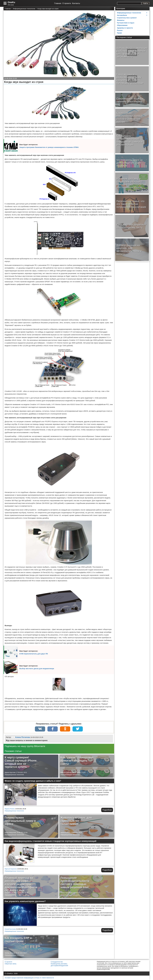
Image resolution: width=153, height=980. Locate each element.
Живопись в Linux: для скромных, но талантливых (76, 821)
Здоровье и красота (125, 28)
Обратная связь (11, 964)
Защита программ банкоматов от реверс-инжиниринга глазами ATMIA (49, 147)
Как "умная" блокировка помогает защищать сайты (77, 761)
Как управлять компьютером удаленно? (25, 901)
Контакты (76, 3)
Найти (146, 3)
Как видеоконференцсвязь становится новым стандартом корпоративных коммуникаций (51, 841)
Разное (120, 30)
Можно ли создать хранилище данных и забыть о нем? (33, 781)
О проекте (67, 3)
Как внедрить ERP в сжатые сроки (18, 940)
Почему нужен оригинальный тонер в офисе (20, 821)
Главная (58, 3)
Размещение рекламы (59, 964)
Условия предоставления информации (19, 978)
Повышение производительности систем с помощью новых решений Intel (75, 883)
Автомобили (122, 15)
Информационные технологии (14, 775)
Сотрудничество (57, 962)
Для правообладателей (59, 966)
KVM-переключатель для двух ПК (34, 654)
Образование (122, 25)
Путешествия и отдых (126, 23)
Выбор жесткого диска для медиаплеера (37, 668)
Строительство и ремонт (127, 18)
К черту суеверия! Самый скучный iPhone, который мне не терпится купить (21, 762)
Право (119, 33)
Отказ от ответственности (44, 978)
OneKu (11, 2)
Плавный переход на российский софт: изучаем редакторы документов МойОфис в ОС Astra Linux (21, 884)
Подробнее (107, 810)
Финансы (121, 20)
